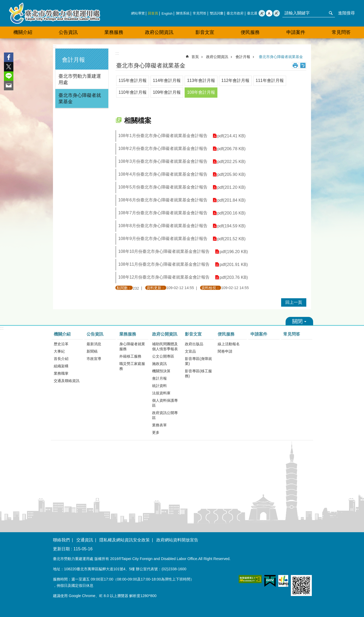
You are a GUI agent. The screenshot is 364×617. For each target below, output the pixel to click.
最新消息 (94, 344)
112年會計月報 (235, 80)
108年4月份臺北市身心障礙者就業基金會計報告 (163, 174)
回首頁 (153, 13)
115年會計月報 (133, 80)
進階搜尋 (346, 13)
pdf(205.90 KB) (232, 174)
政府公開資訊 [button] (159, 32)
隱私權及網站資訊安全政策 (125, 540)
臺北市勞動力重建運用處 (55, 13)
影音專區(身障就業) (198, 361)
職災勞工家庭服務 (132, 366)
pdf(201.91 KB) (234, 265)
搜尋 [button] (331, 13)
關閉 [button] (299, 321)
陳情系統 (183, 13)
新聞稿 (92, 351)
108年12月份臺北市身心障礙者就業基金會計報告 (164, 277)
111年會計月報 (270, 80)
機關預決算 (161, 371)
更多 (156, 432)
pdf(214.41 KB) (232, 136)
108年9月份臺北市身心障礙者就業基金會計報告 (163, 239)
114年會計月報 (167, 80)
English (167, 14)
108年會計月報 (201, 92)
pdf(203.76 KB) (234, 277)
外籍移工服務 (130, 356)
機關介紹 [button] (23, 32)
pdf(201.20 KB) (232, 187)
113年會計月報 (201, 80)
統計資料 (159, 386)
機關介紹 (62, 334)
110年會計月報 (133, 92)
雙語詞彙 (217, 13)
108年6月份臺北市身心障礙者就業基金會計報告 (163, 200)
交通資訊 (85, 540)
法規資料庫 (161, 393)
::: (55, 47)
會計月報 (73, 60)
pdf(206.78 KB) (232, 149)
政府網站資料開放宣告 (177, 540)
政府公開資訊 (217, 57)
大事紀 (59, 351)
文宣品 (190, 351)
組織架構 (61, 366)
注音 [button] (303, 65)
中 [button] (269, 13)
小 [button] (262, 13)
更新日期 (61, 549)
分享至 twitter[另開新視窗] (9, 67)
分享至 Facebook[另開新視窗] (9, 57)
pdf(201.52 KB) (232, 239)
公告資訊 (95, 334)
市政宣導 (94, 359)
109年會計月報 (167, 92)
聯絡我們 (61, 540)
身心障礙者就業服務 (132, 346)
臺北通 (252, 13)
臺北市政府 (235, 13)
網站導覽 (138, 13)
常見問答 (200, 13)
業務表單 (159, 425)
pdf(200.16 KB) (232, 213)
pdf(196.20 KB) (234, 252)
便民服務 (226, 334)
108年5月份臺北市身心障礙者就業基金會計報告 (163, 187)
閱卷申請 (225, 351)
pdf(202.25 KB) (232, 162)
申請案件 (296, 32)
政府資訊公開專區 (165, 415)
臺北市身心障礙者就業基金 (80, 98)
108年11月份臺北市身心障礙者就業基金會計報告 (164, 264)
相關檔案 (138, 121)
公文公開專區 (163, 356)
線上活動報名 (229, 344)
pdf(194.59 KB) (232, 226)
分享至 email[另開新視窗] (9, 86)
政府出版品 (194, 344)
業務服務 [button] (114, 32)
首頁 (195, 57)
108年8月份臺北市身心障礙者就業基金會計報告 (163, 226)
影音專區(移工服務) (198, 373)
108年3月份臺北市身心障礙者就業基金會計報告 (163, 161)
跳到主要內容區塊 (3, 3)
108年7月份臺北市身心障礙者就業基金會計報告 (163, 213)
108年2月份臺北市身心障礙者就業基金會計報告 (163, 148)
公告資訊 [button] (68, 32)
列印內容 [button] (295, 65)
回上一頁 (294, 302)
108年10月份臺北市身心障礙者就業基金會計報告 (164, 251)
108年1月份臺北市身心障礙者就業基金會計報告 (163, 136)
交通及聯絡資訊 (67, 381)
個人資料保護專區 (165, 403)
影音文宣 (193, 334)
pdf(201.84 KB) (232, 200)
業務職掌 (61, 373)
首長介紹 (61, 359)
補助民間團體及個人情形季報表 (165, 346)
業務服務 (128, 334)
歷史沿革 (61, 344)
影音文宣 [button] (205, 32)
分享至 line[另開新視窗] (9, 76)
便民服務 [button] (250, 32)
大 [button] (277, 13)
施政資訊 (159, 364)
